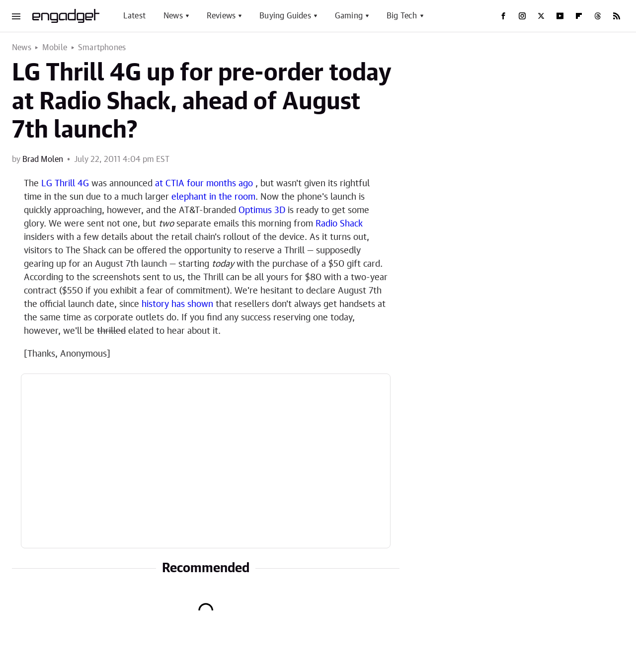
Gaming (349, 16)
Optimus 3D (262, 211)
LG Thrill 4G (65, 184)
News (173, 16)
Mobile (55, 48)
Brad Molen (43, 159)
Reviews (221, 16)
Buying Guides (285, 16)
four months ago (220, 184)
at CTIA (170, 184)
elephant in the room (213, 197)
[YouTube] (560, 16)
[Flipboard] (579, 16)
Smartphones (102, 48)
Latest (134, 16)
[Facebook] (503, 16)
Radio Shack (339, 224)
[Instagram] (522, 16)
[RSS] (617, 16)
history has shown (177, 304)
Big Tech (402, 16)
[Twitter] (541, 16)
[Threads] (598, 16)
